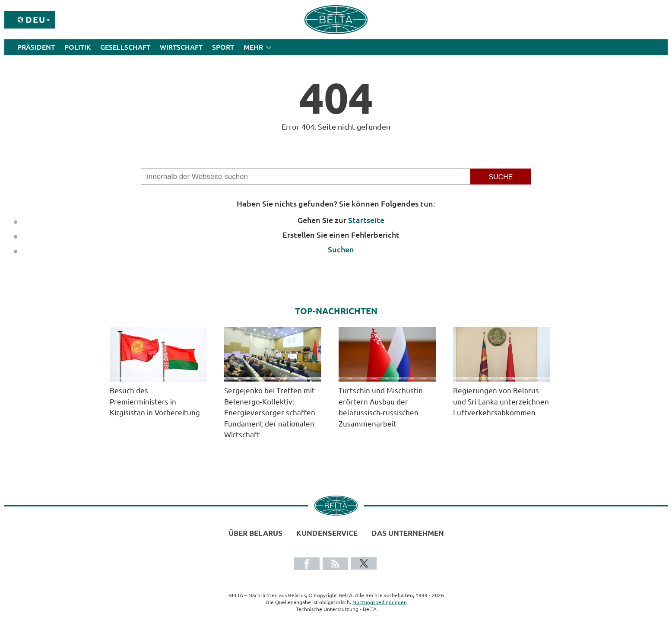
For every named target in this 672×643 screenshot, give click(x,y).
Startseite (366, 220)
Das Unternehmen (408, 533)
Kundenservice (327, 533)
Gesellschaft (125, 47)
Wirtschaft (181, 47)
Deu (36, 20)
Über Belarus (255, 533)
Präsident (36, 47)
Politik (78, 47)
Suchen (341, 249)
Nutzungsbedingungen (380, 602)
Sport (223, 47)
